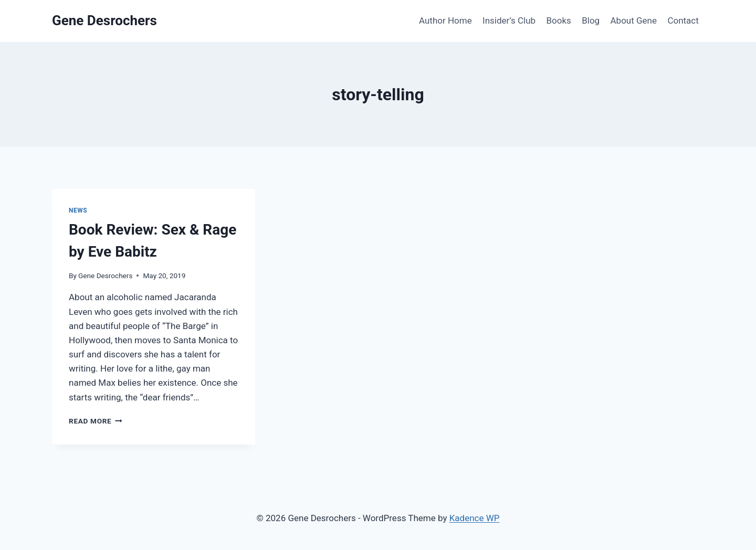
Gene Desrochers (105, 276)
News (78, 210)
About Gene (634, 20)
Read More (96, 421)
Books (558, 20)
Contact (683, 20)
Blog (591, 20)
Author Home (445, 20)
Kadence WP (475, 518)
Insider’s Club (509, 20)
